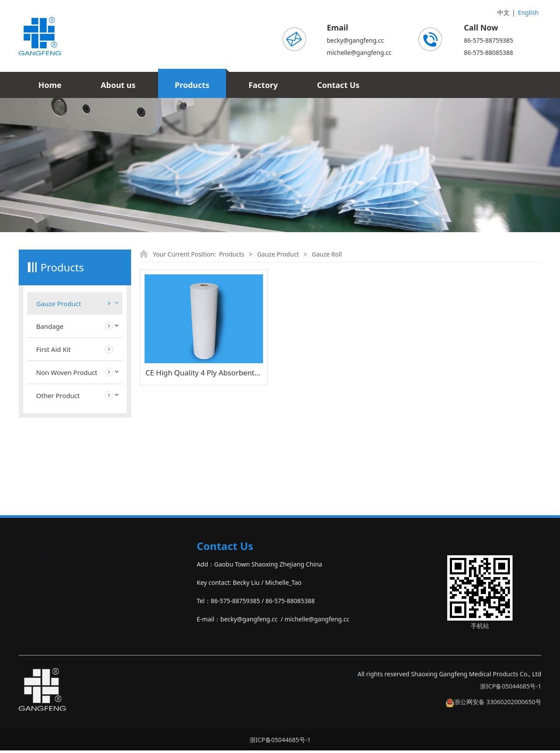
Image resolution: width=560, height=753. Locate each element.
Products (192, 85)
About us (118, 85)
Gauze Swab (54, 325)
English (528, 12)
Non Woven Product (67, 456)
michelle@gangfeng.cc (359, 52)
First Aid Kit (54, 432)
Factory (263, 85)
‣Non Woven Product (48, 630)
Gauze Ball (51, 387)
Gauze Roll (51, 340)
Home (50, 85)
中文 (503, 12)
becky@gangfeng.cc (355, 40)
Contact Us (338, 85)
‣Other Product (40, 648)
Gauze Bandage (59, 372)
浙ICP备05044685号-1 (511, 697)
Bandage (50, 409)
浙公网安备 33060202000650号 (493, 713)
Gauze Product (59, 304)
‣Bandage (33, 593)
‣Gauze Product (41, 575)
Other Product (58, 479)
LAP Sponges (55, 356)
